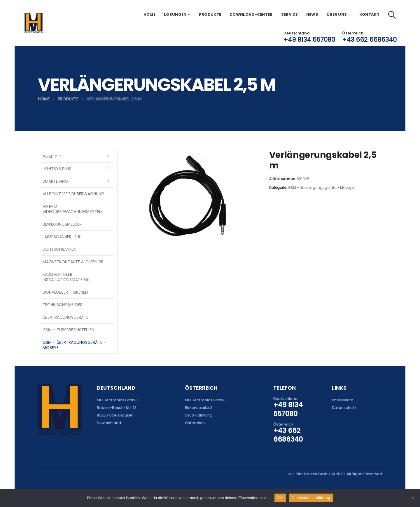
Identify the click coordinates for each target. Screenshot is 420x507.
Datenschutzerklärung (311, 498)
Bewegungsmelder (62, 224)
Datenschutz (344, 408)
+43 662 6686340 (369, 40)
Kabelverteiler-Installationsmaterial (66, 277)
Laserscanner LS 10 (62, 237)
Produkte (210, 14)
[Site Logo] (33, 23)
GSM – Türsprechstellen (68, 330)
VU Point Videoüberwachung (73, 194)
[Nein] (413, 498)
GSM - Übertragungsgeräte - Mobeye (321, 188)
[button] (392, 15)
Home (149, 14)
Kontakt (369, 14)
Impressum (343, 400)
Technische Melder (63, 305)
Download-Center (251, 14)
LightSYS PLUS (57, 169)
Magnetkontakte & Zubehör (73, 262)
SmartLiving (55, 181)
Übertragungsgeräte (65, 317)
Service (289, 14)
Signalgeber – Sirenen (65, 292)
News (312, 14)
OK (280, 498)
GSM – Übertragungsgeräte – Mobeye (74, 345)
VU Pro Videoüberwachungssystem (73, 209)
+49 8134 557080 (309, 40)
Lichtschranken (60, 249)
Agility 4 (52, 156)
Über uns (337, 14)
